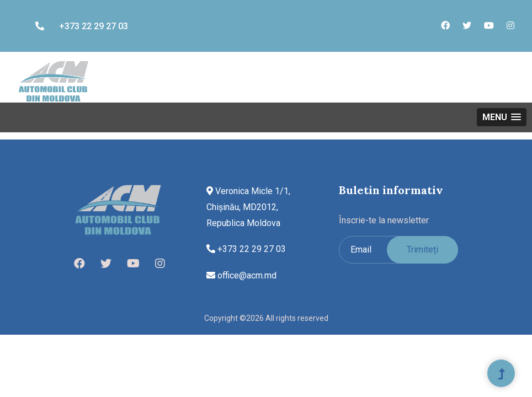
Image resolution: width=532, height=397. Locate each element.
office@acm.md (241, 275)
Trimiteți (422, 250)
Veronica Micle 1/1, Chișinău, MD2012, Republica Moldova (248, 207)
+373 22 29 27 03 (82, 26)
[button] (502, 117)
